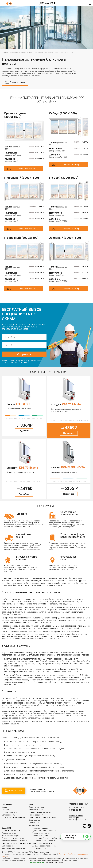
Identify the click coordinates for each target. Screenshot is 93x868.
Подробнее (24, 431)
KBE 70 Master (72, 404)
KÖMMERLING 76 (73, 467)
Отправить (24, 354)
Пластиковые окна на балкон (44, 841)
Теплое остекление (40, 836)
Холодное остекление (41, 833)
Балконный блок (39, 848)
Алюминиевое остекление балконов (47, 846)
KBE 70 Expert (28, 468)
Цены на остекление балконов (45, 831)
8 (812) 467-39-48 (46, 3)
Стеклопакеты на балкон (42, 843)
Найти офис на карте (78, 820)
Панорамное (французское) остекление (48, 838)
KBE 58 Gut (23, 404)
